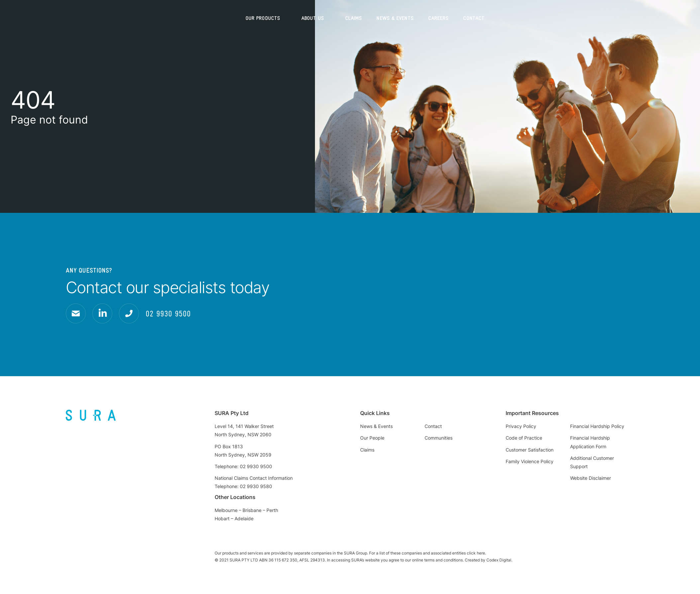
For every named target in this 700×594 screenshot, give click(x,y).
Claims (354, 18)
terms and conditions (444, 560)
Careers (439, 18)
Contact (474, 18)
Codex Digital (499, 560)
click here (476, 553)
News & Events (395, 18)
